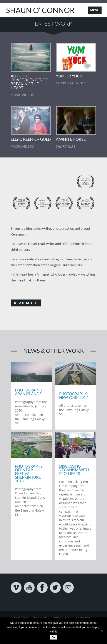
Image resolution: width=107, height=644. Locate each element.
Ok (53, 637)
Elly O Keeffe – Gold (31, 139)
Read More (26, 303)
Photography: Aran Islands (29, 392)
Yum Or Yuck (69, 76)
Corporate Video (71, 83)
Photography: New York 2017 (74, 396)
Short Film (65, 146)
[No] (102, 631)
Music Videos (22, 95)
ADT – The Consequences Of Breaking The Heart (29, 82)
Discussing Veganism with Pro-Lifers (74, 470)
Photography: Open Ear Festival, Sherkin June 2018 (29, 474)
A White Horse (71, 139)
